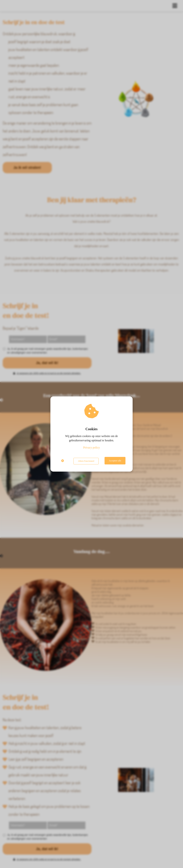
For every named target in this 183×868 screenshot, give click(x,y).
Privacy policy (92, 448)
